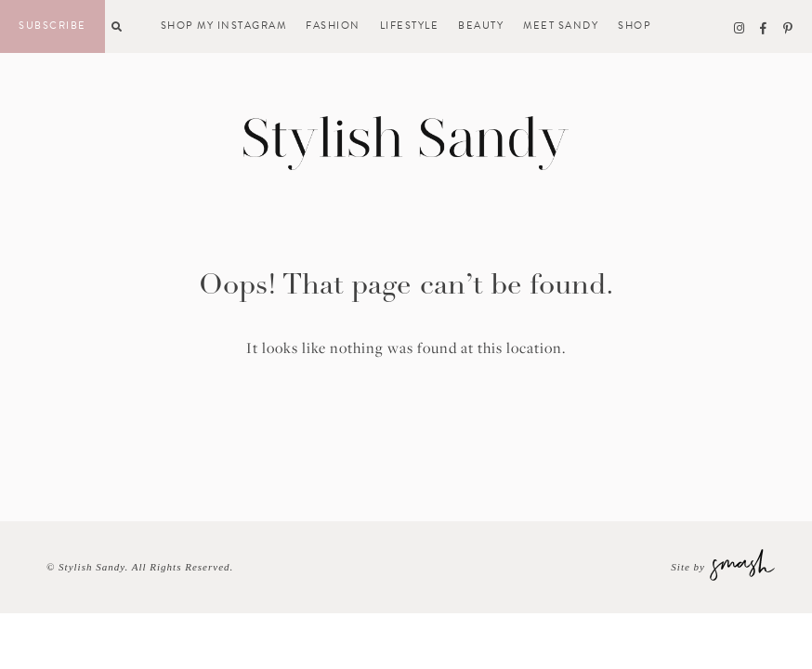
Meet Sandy (561, 26)
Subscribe (52, 26)
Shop (635, 26)
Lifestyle (410, 26)
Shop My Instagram (224, 26)
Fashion (333, 26)
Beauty (481, 26)
